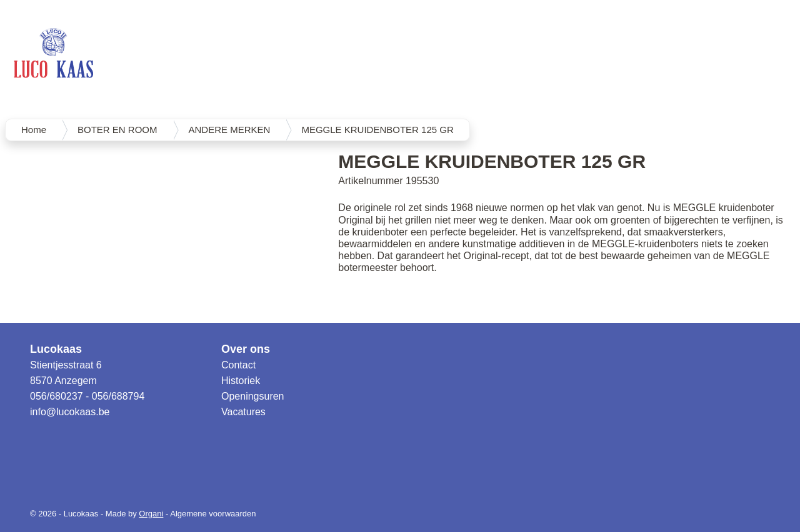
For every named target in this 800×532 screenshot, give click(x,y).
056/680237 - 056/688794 (87, 396)
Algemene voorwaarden (213, 514)
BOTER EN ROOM (117, 130)
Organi (151, 514)
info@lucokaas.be (70, 412)
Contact (238, 365)
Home (34, 130)
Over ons (246, 349)
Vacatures (243, 412)
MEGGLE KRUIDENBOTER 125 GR (377, 130)
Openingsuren (253, 396)
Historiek (241, 381)
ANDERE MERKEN (230, 130)
